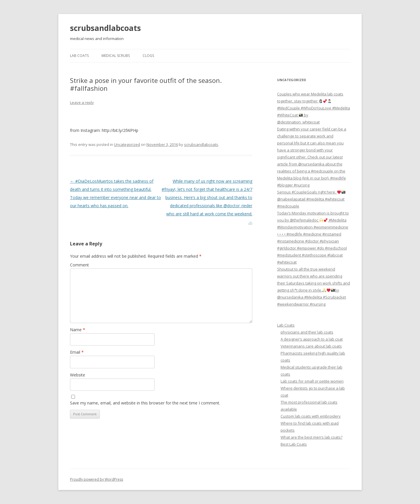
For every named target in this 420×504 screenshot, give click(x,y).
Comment (79, 265)
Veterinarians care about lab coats (311, 346)
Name (78, 330)
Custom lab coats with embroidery (311, 416)
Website (78, 375)
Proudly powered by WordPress (97, 479)
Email (77, 352)
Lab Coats (79, 56)
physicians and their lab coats (307, 332)
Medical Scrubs (116, 56)
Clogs (148, 56)
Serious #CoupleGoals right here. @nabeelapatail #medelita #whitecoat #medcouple (311, 199)
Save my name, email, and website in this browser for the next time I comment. (145, 403)
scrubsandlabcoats (105, 28)
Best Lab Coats (294, 444)
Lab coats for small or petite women (312, 381)
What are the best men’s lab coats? (311, 437)
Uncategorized (127, 144)
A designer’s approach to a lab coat (312, 339)
